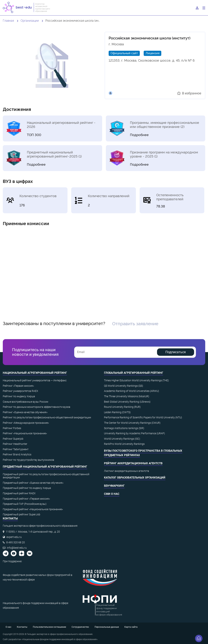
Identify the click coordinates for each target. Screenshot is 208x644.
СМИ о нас (112, 494)
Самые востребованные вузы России (25, 402)
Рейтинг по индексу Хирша (19, 396)
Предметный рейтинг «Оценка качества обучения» (33, 483)
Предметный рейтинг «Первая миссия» (26, 499)
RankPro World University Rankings (124, 444)
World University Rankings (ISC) (122, 439)
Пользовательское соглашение (49, 627)
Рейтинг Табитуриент (16, 449)
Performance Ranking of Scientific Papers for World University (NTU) (143, 417)
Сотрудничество (80, 627)
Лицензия (152, 53)
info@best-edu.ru (17, 548)
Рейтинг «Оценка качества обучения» (25, 412)
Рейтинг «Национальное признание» (25, 433)
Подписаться (176, 352)
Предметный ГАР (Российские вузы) (25, 504)
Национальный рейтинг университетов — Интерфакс (35, 380)
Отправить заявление (135, 323)
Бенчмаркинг (114, 486)
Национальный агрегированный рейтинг (35, 373)
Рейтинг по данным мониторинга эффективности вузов (37, 407)
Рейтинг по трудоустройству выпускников (28, 460)
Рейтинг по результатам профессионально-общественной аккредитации (47, 417)
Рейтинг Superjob (13, 439)
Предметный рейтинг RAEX (19, 493)
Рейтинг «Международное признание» (26, 423)
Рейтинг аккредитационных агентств (133, 463)
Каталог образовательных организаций (135, 478)
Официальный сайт (124, 53)
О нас (8, 627)
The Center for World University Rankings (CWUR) (132, 423)
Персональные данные (107, 627)
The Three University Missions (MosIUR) (127, 396)
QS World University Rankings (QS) (124, 386)
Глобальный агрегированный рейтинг (134, 373)
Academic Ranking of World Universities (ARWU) (132, 391)
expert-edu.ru (14, 537)
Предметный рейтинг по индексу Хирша (27, 488)
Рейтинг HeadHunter (15, 444)
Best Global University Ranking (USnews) (127, 402)
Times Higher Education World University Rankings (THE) (136, 380)
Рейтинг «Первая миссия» (18, 386)
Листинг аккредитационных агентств (127, 471)
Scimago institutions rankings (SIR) (124, 428)
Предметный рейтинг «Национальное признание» (33, 509)
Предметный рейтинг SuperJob (22, 514)
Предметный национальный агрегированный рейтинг (45, 467)
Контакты (22, 627)
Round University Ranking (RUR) (122, 407)
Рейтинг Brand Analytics (17, 454)
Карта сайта (131, 627)
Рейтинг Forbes (12, 428)
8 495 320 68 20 (16, 542)
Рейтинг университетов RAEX (20, 391)
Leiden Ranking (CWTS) (117, 412)
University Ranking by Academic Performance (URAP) (134, 433)
